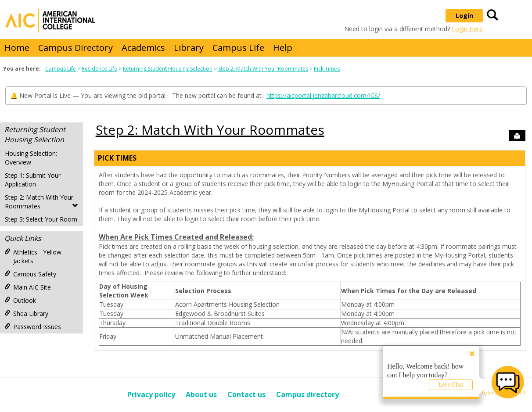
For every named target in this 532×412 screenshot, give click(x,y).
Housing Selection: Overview (31, 158)
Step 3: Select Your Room (41, 219)
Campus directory (307, 394)
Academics (143, 48)
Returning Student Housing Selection (168, 69)
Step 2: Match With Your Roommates (263, 69)
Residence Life (99, 69)
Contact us (246, 394)
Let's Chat (451, 385)
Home (17, 48)
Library (189, 48)
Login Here (467, 29)
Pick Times (327, 69)
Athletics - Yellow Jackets (33, 256)
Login (464, 16)
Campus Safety (30, 274)
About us (201, 394)
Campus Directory (75, 48)
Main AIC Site (28, 287)
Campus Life (238, 48)
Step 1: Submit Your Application (33, 180)
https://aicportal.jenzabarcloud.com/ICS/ (323, 95)
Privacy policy (151, 394)
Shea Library (26, 313)
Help (283, 48)
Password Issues (33, 327)
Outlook (20, 300)
